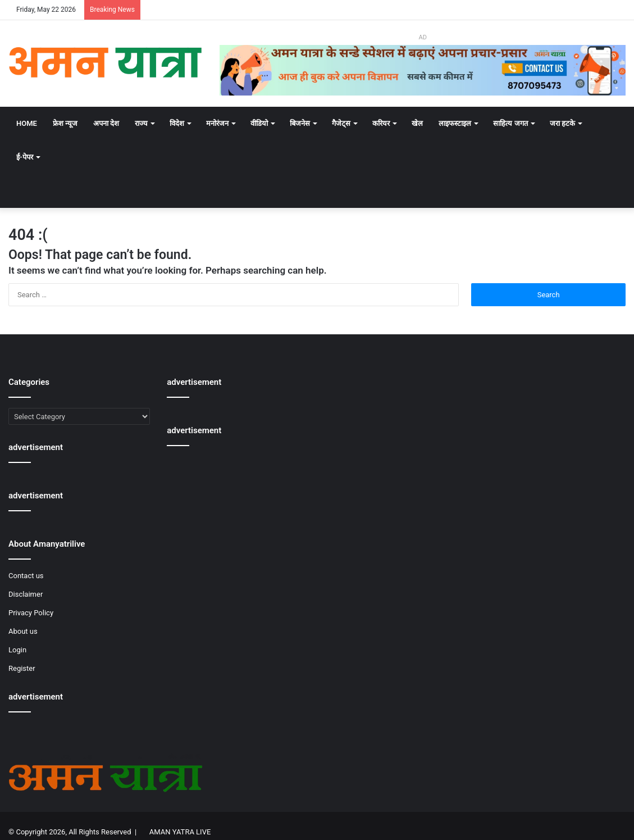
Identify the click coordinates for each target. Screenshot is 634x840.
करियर (381, 123)
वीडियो (259, 123)
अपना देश (106, 123)
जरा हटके (562, 123)
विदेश (177, 123)
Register (22, 668)
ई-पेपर (25, 157)
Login (17, 650)
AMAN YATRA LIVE (180, 832)
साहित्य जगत (510, 123)
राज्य (141, 123)
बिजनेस (300, 123)
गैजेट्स (341, 123)
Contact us (26, 576)
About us (23, 631)
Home (27, 123)
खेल (417, 123)
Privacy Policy (31, 613)
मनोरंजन (217, 123)
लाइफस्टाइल (455, 123)
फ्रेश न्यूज (65, 123)
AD (422, 37)
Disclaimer (26, 594)
